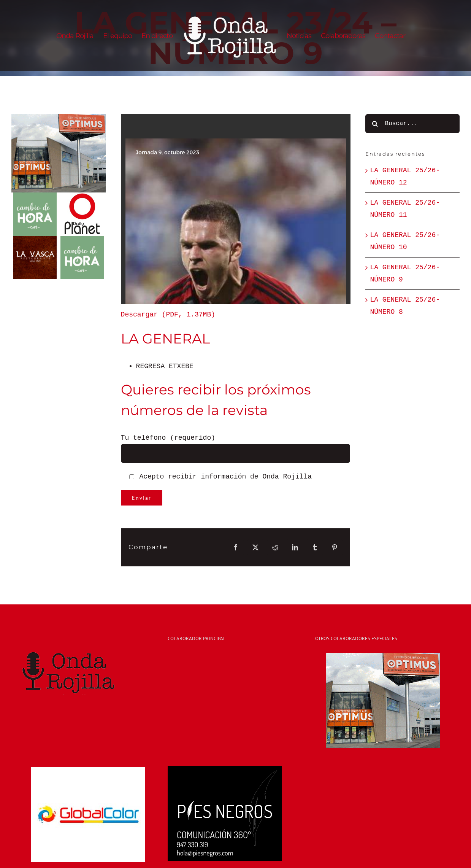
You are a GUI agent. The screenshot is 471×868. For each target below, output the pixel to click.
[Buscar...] (412, 124)
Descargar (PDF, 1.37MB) (168, 315)
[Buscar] (375, 124)
